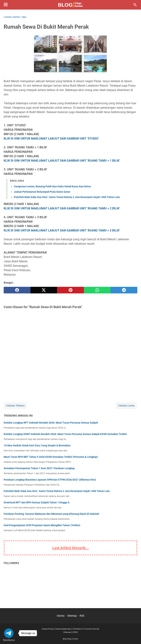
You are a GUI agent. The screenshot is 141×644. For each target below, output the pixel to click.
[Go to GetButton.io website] (9, 640)
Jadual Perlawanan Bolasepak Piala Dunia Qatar (42, 192)
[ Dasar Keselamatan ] (63, 629)
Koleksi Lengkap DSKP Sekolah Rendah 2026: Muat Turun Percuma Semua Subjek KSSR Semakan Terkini (65, 434)
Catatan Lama (126, 406)
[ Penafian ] (78, 629)
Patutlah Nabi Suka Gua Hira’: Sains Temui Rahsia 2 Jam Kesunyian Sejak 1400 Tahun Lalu (67, 197)
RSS (82, 616)
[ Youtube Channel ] (91, 629)
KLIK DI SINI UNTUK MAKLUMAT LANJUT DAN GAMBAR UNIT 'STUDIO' (51, 139)
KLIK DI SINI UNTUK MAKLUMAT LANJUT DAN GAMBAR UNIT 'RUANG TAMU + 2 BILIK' (62, 208)
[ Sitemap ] (67, 632)
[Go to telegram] (9, 633)
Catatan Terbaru (15, 406)
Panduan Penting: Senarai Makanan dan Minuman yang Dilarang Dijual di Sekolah (51, 514)
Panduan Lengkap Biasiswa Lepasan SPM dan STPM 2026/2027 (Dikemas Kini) (50, 480)
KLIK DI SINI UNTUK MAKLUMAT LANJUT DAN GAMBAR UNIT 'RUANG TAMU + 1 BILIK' (62, 161)
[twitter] (44, 290)
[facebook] (17, 290)
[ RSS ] (75, 632)
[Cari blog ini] (135, 5)
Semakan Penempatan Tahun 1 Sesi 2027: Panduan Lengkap (39, 468)
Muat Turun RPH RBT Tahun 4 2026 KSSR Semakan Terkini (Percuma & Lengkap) (51, 457)
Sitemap (72, 616)
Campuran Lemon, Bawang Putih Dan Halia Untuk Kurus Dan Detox (52, 186)
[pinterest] (70, 290)
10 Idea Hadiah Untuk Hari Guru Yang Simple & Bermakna (37, 445)
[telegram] (124, 290)
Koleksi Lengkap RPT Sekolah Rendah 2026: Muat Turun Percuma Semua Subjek (51, 423)
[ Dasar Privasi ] (48, 629)
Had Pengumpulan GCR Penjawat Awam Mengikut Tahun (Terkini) (42, 525)
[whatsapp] (97, 290)
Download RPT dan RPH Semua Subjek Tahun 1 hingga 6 (37, 502)
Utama (61, 616)
